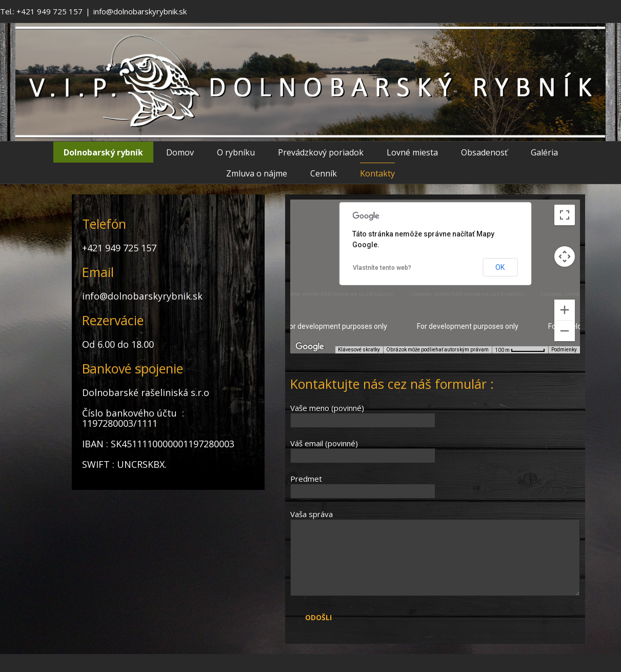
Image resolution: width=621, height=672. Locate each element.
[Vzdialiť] (565, 331)
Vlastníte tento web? (382, 268)
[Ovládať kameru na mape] (565, 256)
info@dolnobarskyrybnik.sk (140, 11)
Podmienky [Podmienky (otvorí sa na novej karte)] (564, 350)
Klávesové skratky (359, 350)
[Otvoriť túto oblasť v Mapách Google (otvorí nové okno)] (310, 347)
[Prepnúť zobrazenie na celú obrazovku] (565, 215)
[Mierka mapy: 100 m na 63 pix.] (520, 350)
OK (500, 267)
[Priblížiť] (565, 310)
